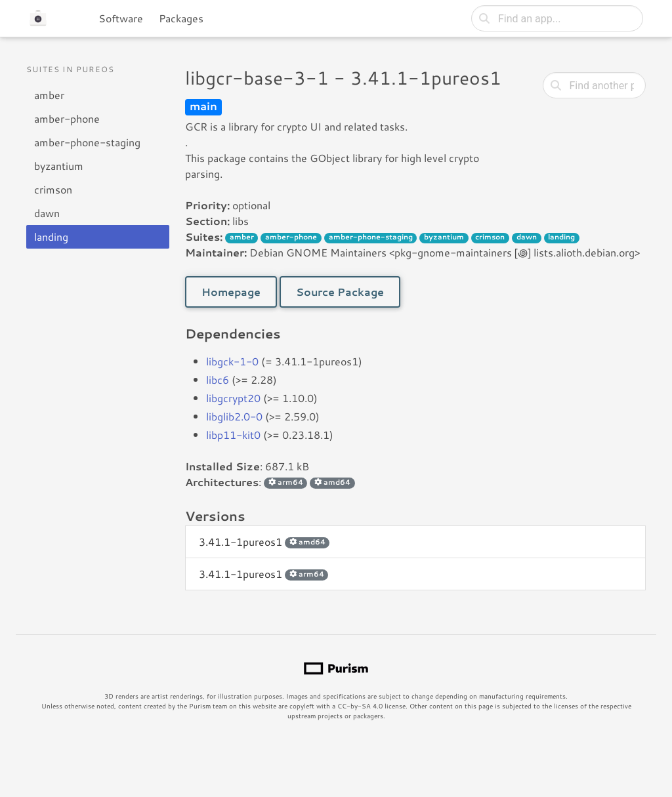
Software (121, 18)
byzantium (59, 166)
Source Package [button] (340, 292)
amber (49, 95)
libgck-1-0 (232, 361)
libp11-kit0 (233, 435)
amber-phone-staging (87, 142)
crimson (53, 189)
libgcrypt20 (233, 398)
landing (51, 236)
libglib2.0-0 (234, 416)
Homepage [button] (231, 292)
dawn (47, 213)
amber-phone (67, 118)
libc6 (218, 379)
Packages (181, 18)
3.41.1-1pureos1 (264, 542)
